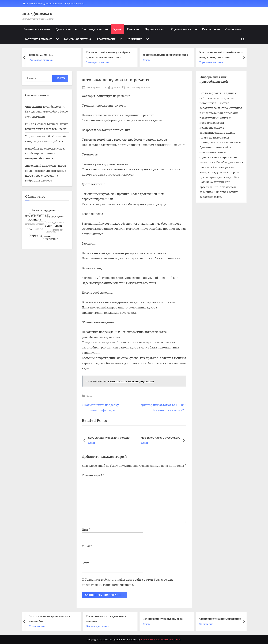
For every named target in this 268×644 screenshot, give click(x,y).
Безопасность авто (37, 29)
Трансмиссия (106, 39)
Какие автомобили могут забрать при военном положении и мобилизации (108, 55)
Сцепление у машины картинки (221, 618)
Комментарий (93, 475)
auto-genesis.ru (37, 13)
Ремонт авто (211, 29)
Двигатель (63, 29)
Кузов (117, 29)
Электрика (135, 39)
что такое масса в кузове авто (161, 438)
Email (87, 546)
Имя (86, 530)
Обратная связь (75, 3)
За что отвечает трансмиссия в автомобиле (50, 619)
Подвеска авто (155, 29)
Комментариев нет (138, 87)
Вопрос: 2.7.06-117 (42, 55)
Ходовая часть (181, 29)
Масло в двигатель (98, 626)
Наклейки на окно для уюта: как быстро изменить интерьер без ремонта (45, 153)
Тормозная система (77, 39)
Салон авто (233, 29)
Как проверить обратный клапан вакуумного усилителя (222, 55)
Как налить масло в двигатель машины (106, 619)
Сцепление (207, 624)
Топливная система (38, 39)
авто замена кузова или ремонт (109, 438)
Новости (133, 29)
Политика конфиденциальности (43, 3)
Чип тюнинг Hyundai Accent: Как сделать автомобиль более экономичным (46, 111)
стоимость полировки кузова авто (166, 55)
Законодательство (95, 29)
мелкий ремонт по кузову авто (163, 618)
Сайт (85, 563)
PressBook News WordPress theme (161, 639)
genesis (116, 87)
